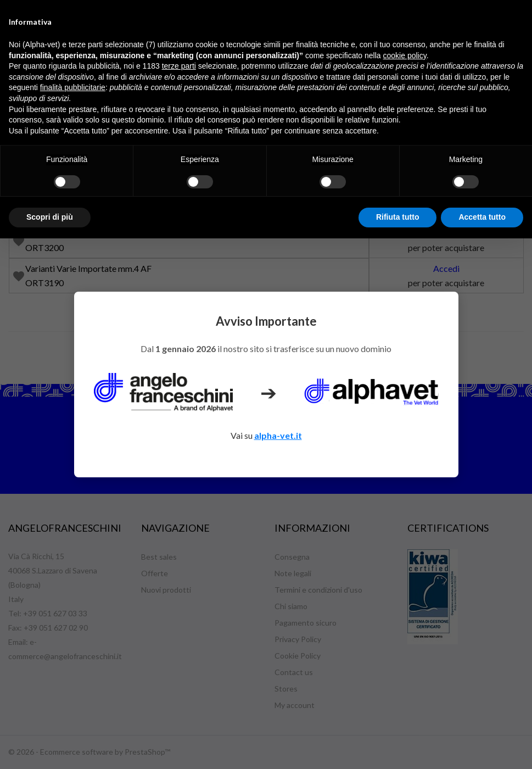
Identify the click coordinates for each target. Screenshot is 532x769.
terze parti (179, 66)
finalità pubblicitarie (73, 87)
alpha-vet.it (278, 435)
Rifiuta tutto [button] (398, 217)
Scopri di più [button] (50, 217)
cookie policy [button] (405, 55)
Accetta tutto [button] (482, 217)
